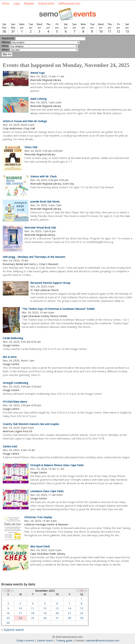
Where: (6, 42)
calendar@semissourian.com (102, 640)
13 (57, 608)
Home (6, 4)
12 (45, 608)
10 (20, 608)
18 (33, 613)
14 (69, 608)
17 (20, 613)
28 (69, 618)
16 (8, 613)
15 (82, 608)
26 (45, 618)
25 (33, 618)
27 (57, 618)
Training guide (64, 640)
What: (5, 46)
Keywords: (8, 38)
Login (17, 4)
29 (82, 618)
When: (5, 50)
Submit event (46, 4)
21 (69, 613)
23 (8, 618)
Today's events (25, 640)
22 (82, 613)
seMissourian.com (69, 4)
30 (8, 623)
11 (33, 608)
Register (29, 4)
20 (57, 613)
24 (20, 618)
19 (45, 613)
